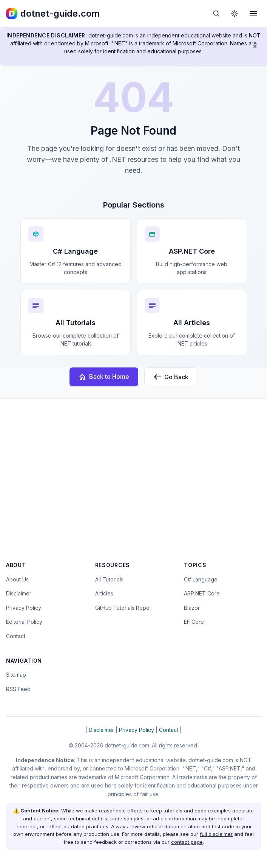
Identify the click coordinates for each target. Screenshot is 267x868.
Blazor (192, 608)
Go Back (171, 377)
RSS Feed (18, 689)
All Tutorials (109, 579)
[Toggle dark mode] (235, 14)
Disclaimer (19, 593)
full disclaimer (216, 834)
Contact (16, 636)
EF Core (194, 622)
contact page (187, 842)
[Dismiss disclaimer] (255, 46)
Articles (104, 593)
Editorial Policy (24, 622)
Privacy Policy (24, 608)
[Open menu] (253, 14)
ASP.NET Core (202, 593)
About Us (17, 579)
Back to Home (104, 377)
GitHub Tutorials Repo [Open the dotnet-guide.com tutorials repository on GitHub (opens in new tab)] (122, 608)
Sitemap (16, 675)
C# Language (201, 579)
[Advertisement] (133, 485)
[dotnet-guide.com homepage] (53, 14)
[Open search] (216, 14)
